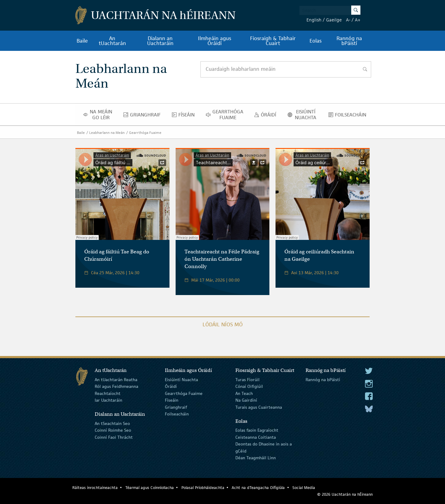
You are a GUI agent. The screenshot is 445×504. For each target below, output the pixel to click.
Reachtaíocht (108, 393)
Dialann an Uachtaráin (160, 41)
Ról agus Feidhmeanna (116, 386)
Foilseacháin (349, 116)
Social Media (304, 488)
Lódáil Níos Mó (223, 324)
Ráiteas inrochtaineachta (95, 488)
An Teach (244, 393)
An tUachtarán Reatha (116, 380)
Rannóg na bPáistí (349, 41)
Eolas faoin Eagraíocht (257, 430)
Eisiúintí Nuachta (304, 115)
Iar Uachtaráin (108, 400)
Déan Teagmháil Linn (256, 458)
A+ (358, 20)
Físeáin (185, 116)
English (314, 20)
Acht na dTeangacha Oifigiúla (258, 488)
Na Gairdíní (246, 400)
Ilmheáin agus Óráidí (215, 41)
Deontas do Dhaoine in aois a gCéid (264, 447)
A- (348, 20)
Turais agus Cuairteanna (259, 407)
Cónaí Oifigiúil (249, 386)
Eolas (316, 41)
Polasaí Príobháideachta (203, 488)
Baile (82, 41)
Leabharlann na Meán (107, 133)
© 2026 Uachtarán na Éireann (345, 494)
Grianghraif (144, 116)
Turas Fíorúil (247, 380)
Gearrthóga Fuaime (226, 115)
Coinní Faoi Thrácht (114, 437)
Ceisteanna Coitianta (256, 437)
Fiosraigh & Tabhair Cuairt (273, 41)
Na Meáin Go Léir (100, 115)
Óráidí (267, 116)
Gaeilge (334, 20)
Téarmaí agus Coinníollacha (150, 488)
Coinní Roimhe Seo (113, 430)
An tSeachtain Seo (112, 423)
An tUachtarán (112, 41)
